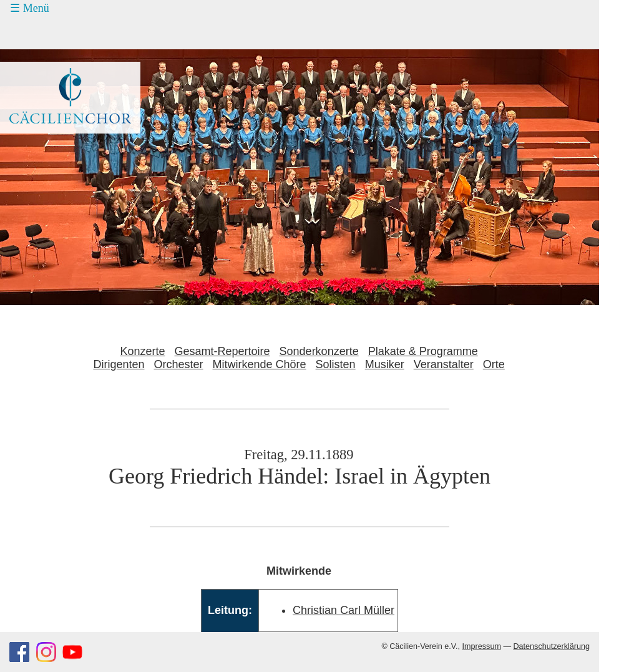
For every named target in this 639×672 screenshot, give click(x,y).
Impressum (482, 646)
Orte (494, 364)
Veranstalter (444, 364)
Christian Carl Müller (344, 610)
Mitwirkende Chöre (260, 364)
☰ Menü (30, 8)
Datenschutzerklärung (551, 646)
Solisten (336, 364)
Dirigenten (119, 364)
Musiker (385, 364)
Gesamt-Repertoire (222, 351)
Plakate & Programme (423, 351)
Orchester (178, 364)
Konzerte (142, 351)
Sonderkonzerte (319, 351)
